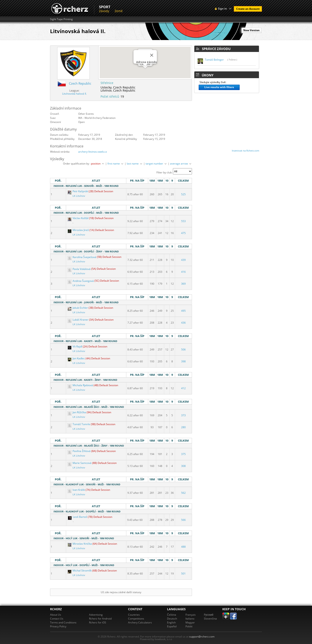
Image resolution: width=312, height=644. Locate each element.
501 (183, 574)
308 (183, 466)
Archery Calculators (140, 622)
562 (183, 493)
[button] (145, 72)
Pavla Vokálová (79, 269)
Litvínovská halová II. (74, 94)
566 (183, 520)
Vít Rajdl (75, 346)
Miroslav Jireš (78, 230)
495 (183, 311)
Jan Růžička (77, 412)
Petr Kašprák (78, 191)
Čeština (172, 615)
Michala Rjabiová (80, 385)
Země (119, 11)
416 (183, 272)
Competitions (136, 619)
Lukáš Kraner (78, 320)
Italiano (190, 619)
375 (183, 454)
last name (135, 164)
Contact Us (57, 619)
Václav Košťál (78, 218)
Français (191, 615)
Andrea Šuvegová (81, 281)
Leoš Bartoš (78, 517)
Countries (134, 615)
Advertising (96, 615)
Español (172, 626)
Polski (189, 626)
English (171, 622)
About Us (56, 615)
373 (183, 415)
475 (183, 233)
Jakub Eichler (78, 308)
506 (183, 349)
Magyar (190, 622)
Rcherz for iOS (98, 622)
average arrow (181, 164)
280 (183, 427)
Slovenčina (210, 619)
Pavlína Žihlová (79, 451)
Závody (104, 11)
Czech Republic (80, 83)
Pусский (209, 615)
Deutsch (172, 619)
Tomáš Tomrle (79, 424)
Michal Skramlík (80, 571)
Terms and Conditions (63, 622)
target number (156, 164)
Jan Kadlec (76, 358)
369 (183, 284)
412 (183, 388)
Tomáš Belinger (214, 60)
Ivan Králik (76, 490)
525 (183, 194)
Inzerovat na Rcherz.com (245, 151)
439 (183, 260)
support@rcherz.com (202, 637)
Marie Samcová (80, 463)
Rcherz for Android (100, 619)
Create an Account (248, 9)
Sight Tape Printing (61, 19)
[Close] (152, 55)
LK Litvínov (79, 196)
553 (183, 221)
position (98, 164)
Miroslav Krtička (80, 544)
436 (183, 323)
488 (183, 547)
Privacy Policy (58, 626)
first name (116, 164)
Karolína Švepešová (82, 257)
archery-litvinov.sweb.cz (93, 152)
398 (183, 361)
